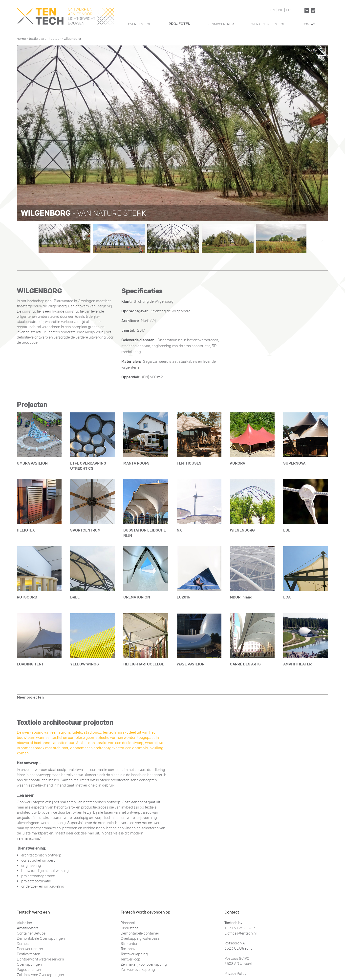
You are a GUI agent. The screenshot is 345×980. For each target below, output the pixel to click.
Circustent (129, 928)
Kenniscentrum (221, 24)
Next (320, 132)
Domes (23, 944)
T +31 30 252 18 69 (240, 928)
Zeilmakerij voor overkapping (144, 964)
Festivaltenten (29, 954)
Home (21, 39)
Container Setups (31, 933)
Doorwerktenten (30, 949)
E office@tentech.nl (240, 933)
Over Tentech (140, 24)
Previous (25, 132)
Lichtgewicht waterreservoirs (40, 959)
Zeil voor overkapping (138, 970)
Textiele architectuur (45, 39)
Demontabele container (140, 933)
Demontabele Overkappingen (41, 938)
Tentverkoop (130, 959)
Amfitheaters (28, 928)
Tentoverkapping (134, 954)
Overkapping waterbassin (142, 938)
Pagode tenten (29, 970)
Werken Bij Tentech (268, 24)
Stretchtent (130, 944)
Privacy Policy (235, 974)
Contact (310, 24)
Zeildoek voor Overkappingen (40, 975)
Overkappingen (29, 964)
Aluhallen (24, 923)
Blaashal (128, 923)
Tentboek (128, 949)
